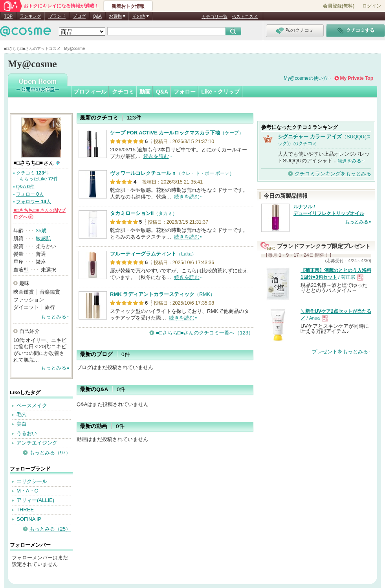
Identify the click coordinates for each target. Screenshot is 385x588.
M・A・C (27, 491)
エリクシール (32, 481)
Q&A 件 (25, 187)
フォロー (185, 92)
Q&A (97, 16)
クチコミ (123, 92)
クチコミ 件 (32, 173)
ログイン (372, 6)
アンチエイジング (37, 443)
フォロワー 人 (34, 202)
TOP (8, 16)
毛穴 (22, 414)
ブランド (57, 16)
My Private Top (357, 78)
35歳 (41, 231)
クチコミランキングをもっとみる (333, 174)
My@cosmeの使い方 (306, 78)
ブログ (79, 16)
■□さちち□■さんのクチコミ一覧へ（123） (205, 333)
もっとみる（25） (50, 529)
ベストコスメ (245, 17)
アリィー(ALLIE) (35, 500)
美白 (22, 424)
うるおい (27, 433)
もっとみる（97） (50, 453)
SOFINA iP (29, 519)
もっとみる (54, 317)
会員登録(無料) (339, 6)
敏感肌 (43, 238)
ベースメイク (32, 405)
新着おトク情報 (128, 6)
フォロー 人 (30, 194)
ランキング (30, 16)
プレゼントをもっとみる (340, 352)
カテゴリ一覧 (214, 17)
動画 (145, 92)
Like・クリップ (220, 92)
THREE (25, 510)
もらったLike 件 (39, 179)
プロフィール (90, 92)
